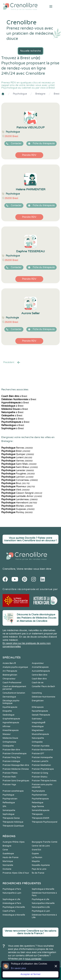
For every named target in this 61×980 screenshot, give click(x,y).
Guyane (35, 854)
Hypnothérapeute (11, 723)
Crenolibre (9, 569)
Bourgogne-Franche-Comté (45, 842)
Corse (5, 850)
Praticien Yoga (9, 785)
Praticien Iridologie (11, 761)
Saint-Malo (19, 464)
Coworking (37, 693)
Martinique (8, 861)
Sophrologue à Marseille (43, 889)
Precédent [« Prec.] (12, 362)
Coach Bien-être (39, 679)
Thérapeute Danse (11, 818)
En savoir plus (18, 968)
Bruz (15, 483)
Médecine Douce (10, 738)
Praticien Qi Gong (40, 773)
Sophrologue (8, 814)
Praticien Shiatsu (40, 777)
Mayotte (36, 861)
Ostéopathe (8, 746)
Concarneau (19, 480)
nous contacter (33, 959)
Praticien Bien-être (11, 750)
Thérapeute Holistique (13, 822)
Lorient (17, 457)
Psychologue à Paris (12, 889)
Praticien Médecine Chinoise (16, 769)
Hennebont (19, 503)
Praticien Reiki (9, 777)
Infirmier (7, 726)
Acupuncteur (38, 663)
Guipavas (18, 509)
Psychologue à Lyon (41, 911)
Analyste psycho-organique (15, 667)
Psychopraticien (10, 799)
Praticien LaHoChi (40, 761)
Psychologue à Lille (41, 899)
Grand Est (36, 850)
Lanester (18, 470)
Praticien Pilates (10, 773)
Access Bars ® (9, 663)
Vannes (17, 461)
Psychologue (20, 94)
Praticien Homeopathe (42, 757)
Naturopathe (38, 738)
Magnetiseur (38, 730)
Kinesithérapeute (11, 730)
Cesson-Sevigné (22, 493)
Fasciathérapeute (40, 711)
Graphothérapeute (11, 719)
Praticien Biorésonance (42, 750)
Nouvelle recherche (30, 51)
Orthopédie (37, 742)
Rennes (17, 448)
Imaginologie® (39, 723)
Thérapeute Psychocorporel (45, 822)
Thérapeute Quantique (13, 826)
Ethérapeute (38, 707)
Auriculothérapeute (41, 671)
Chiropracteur (9, 679)
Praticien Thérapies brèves (44, 781)
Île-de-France (38, 873)
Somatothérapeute (41, 810)
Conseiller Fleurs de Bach (43, 686)
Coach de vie (38, 683)
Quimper (18, 454)
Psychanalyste (38, 791)
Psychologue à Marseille (14, 907)
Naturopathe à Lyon (12, 893)
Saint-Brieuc (19, 467)
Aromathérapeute (40, 667)
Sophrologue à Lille (11, 899)
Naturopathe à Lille (41, 907)
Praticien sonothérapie (13, 791)
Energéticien (38, 701)
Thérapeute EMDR (41, 818)
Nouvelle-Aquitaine (41, 865)
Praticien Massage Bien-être (16, 765)
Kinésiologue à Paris (12, 903)
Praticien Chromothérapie (15, 754)
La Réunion (37, 857)
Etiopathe (7, 711)
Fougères (18, 474)
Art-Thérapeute (10, 671)
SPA (4, 806)
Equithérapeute (10, 707)
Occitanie (7, 869)
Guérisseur (37, 719)
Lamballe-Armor (22, 496)
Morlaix (17, 506)
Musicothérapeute (40, 734)
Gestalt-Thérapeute (41, 715)
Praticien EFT (38, 754)
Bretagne (40, 94)
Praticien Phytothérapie (43, 769)
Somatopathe (9, 810)
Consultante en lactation (14, 693)
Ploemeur (18, 487)
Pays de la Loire (39, 869)
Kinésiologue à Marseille (14, 915)
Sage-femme (38, 806)
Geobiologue (8, 715)
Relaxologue (38, 803)
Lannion (17, 477)
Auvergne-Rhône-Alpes (14, 842)
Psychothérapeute (40, 799)
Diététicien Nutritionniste (43, 697)
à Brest (14, 396)
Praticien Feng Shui (11, 757)
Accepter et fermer (30, 974)
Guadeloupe (8, 854)
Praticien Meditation (41, 765)
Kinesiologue (38, 726)
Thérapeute (37, 814)
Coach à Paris (9, 911)
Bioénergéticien (10, 675)
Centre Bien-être (40, 675)
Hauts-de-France (10, 857)
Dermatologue (9, 697)
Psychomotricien (39, 795)
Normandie (8, 865)
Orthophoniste (9, 742)
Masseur (7, 734)
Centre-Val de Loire (41, 846)
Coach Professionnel (12, 683)
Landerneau (19, 499)
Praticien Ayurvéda (41, 746)
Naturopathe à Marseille (43, 903)
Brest (57, 94)
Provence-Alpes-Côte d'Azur (16, 873)
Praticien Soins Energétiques (16, 781)
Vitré (15, 490)
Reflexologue (9, 803)
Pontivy (17, 512)
